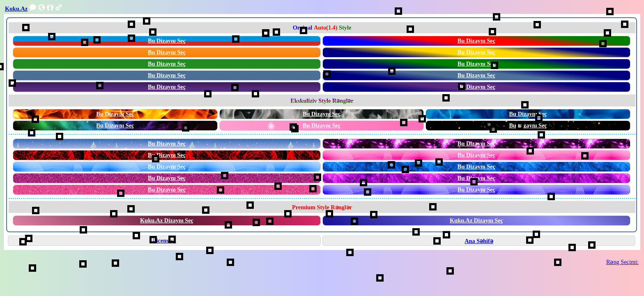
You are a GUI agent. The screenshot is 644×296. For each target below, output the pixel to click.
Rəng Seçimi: (622, 262)
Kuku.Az (16, 9)
